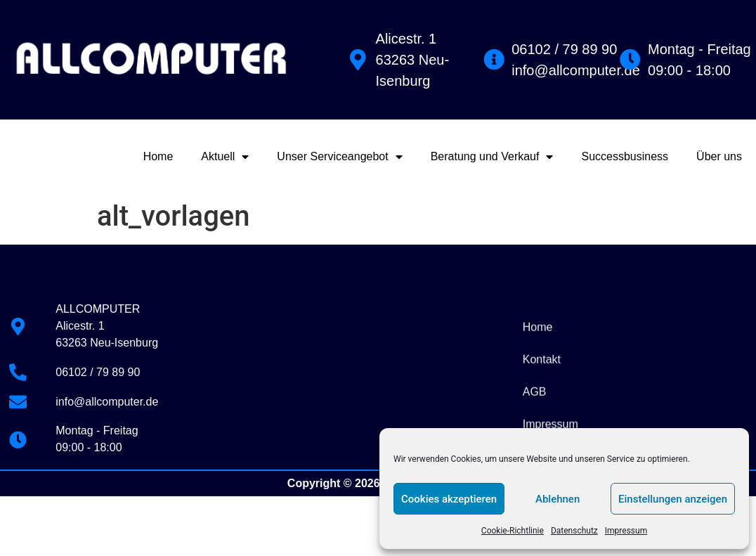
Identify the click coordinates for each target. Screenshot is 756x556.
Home (158, 156)
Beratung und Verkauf (492, 157)
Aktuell (225, 157)
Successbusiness (625, 156)
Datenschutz (574, 531)
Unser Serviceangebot (339, 157)
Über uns (719, 156)
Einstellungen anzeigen (673, 499)
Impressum (626, 531)
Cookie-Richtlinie (513, 531)
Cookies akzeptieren (449, 499)
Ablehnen (558, 499)
